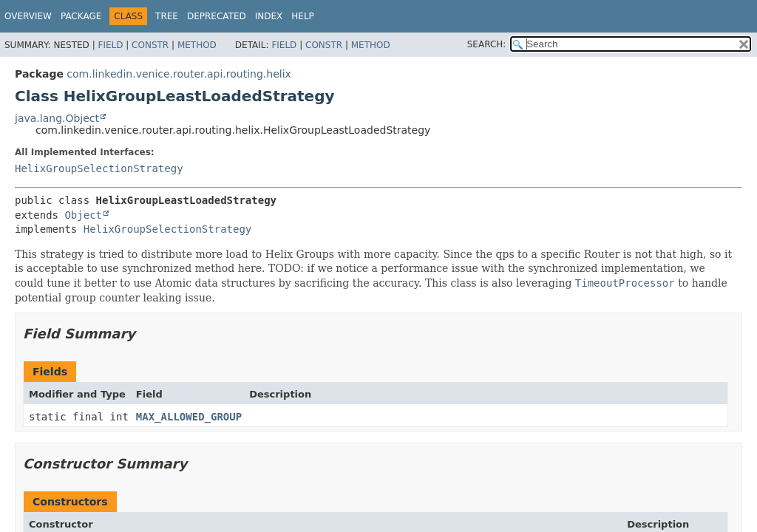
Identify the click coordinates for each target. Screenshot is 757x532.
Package (81, 16)
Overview (28, 16)
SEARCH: (487, 44)
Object (83, 215)
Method (197, 45)
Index (269, 16)
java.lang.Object (57, 118)
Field (110, 45)
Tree (167, 16)
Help (303, 16)
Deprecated (217, 16)
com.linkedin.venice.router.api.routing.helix (179, 74)
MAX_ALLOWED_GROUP (189, 417)
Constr (150, 45)
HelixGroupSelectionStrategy (99, 168)
